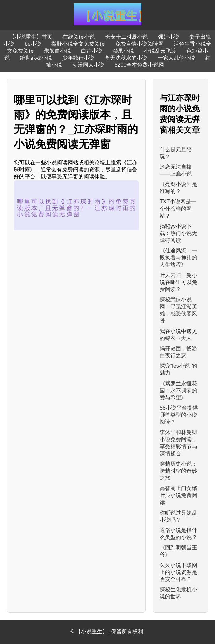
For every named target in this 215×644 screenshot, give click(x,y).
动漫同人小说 (88, 65)
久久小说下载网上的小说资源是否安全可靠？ (178, 572)
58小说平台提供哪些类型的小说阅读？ (179, 415)
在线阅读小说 (79, 37)
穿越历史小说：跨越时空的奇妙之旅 (178, 471)
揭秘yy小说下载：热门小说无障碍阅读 (178, 233)
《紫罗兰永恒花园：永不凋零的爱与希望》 (178, 390)
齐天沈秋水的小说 (126, 58)
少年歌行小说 (78, 58)
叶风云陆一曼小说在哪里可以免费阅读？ (178, 282)
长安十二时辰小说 (126, 37)
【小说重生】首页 (31, 37)
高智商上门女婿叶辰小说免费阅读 (178, 495)
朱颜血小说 (57, 51)
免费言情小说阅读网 (139, 44)
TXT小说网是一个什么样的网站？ (178, 209)
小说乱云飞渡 (160, 51)
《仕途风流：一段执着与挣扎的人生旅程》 (178, 258)
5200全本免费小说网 (139, 65)
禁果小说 (123, 51)
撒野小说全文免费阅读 (78, 44)
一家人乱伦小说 (176, 58)
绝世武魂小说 (36, 58)
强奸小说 (169, 37)
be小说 (33, 44)
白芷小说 (92, 51)
